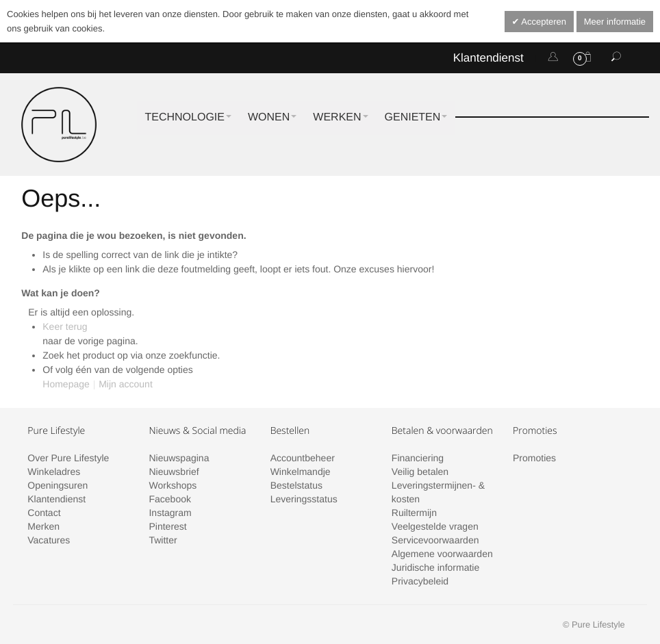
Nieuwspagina (179, 458)
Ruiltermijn (414, 513)
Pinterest (167, 526)
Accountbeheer (303, 458)
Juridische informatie (435, 567)
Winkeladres (54, 472)
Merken (43, 526)
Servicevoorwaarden (435, 540)
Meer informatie (615, 22)
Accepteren (543, 22)
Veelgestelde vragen (435, 526)
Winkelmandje (301, 472)
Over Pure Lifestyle (68, 458)
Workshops (173, 485)
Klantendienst (488, 58)
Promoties (534, 458)
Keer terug (65, 326)
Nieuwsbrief (174, 472)
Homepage (66, 384)
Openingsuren (58, 485)
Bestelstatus (296, 485)
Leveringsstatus (304, 499)
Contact (44, 513)
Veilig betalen (420, 472)
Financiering (418, 458)
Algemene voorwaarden (442, 554)
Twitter (163, 540)
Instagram (170, 513)
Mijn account (126, 384)
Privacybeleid (420, 581)
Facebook (169, 499)
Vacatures (49, 540)
